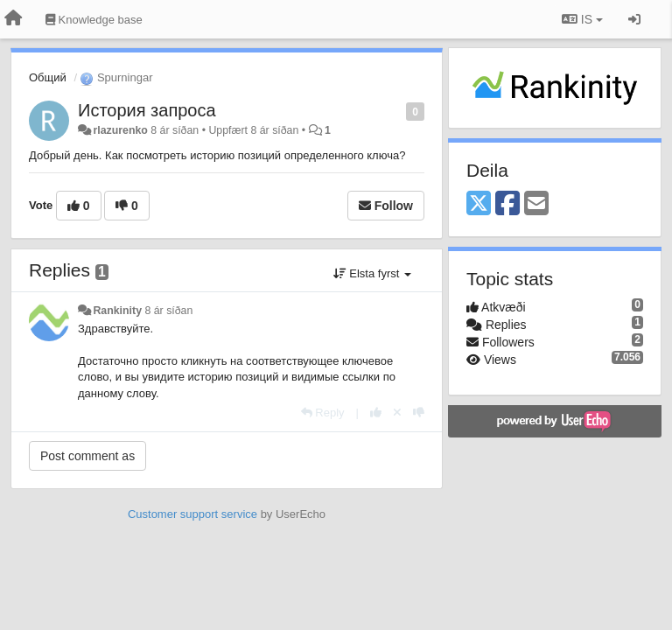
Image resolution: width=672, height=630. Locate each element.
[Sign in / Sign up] (634, 19)
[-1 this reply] (419, 413)
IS (582, 19)
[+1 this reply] (376, 413)
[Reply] (323, 413)
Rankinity (117, 311)
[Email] (536, 204)
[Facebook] (507, 204)
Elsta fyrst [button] (372, 273)
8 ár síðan (168, 311)
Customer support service (192, 514)
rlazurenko (120, 130)
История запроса (147, 110)
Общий (48, 77)
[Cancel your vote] (397, 413)
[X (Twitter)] (479, 204)
